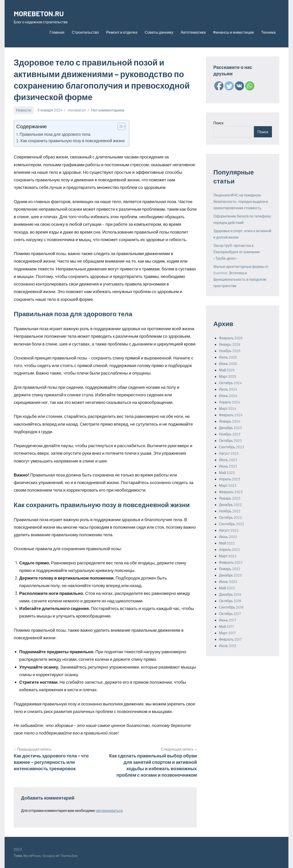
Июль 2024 (228, 389)
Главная (57, 32)
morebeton (77, 110)
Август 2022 (229, 530)
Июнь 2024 (228, 396)
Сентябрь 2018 (231, 607)
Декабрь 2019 (230, 594)
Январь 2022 (230, 569)
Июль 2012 (228, 646)
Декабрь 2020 (230, 575)
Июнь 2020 (228, 581)
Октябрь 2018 (230, 601)
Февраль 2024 (231, 415)
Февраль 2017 (230, 639)
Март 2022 (228, 556)
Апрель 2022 (229, 549)
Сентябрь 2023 (231, 447)
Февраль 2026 (231, 338)
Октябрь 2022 (230, 517)
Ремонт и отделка (122, 32)
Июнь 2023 (228, 466)
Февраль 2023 (231, 492)
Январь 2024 (230, 421)
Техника (268, 32)
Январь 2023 (229, 498)
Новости (24, 110)
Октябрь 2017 (230, 614)
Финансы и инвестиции (233, 32)
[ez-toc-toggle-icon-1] (119, 126)
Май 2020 (227, 588)
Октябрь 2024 (230, 383)
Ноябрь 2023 (230, 434)
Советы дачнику (159, 32)
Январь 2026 (229, 344)
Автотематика (193, 32)
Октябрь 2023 (230, 440)
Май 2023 (227, 472)
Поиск (218, 123)
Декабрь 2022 (230, 505)
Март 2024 (228, 408)
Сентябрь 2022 (232, 524)
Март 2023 (228, 485)
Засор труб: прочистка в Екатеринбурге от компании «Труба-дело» (236, 252)
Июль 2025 (228, 357)
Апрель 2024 (229, 402)
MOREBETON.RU (43, 13)
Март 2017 (227, 633)
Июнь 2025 (228, 363)
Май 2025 (227, 370)
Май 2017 (226, 626)
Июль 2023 (228, 460)
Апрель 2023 (229, 479)
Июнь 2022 (228, 537)
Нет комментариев (108, 110)
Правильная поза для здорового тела (55, 134)
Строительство (85, 32)
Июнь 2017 (228, 620)
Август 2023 (229, 453)
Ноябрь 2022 (230, 511)
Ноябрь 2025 (230, 351)
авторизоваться (109, 810)
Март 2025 (228, 376)
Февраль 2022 (231, 562)
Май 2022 (227, 543)
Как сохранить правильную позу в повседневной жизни (73, 141)
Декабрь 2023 (230, 428)
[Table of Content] (122, 126)
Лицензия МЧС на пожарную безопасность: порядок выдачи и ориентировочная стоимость (241, 201)
